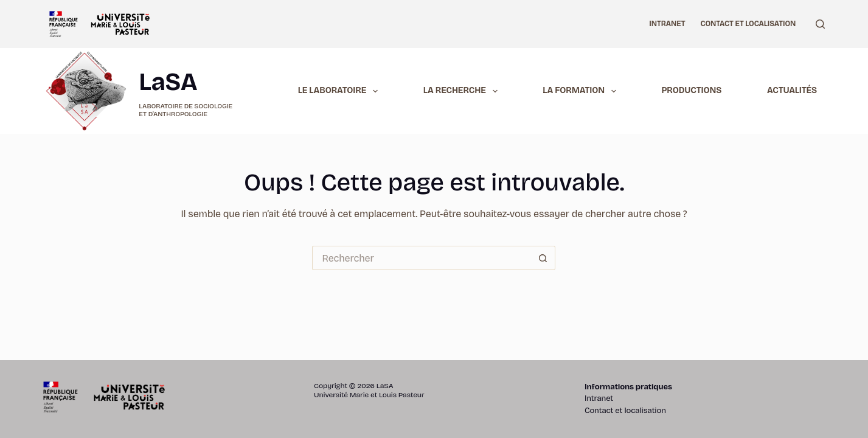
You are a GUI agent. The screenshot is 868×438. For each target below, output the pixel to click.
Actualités (792, 90)
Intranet (667, 24)
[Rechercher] (820, 24)
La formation (582, 91)
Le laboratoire (340, 91)
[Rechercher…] (422, 258)
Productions (692, 90)
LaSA (168, 82)
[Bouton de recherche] (543, 258)
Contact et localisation (748, 24)
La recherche (463, 91)
